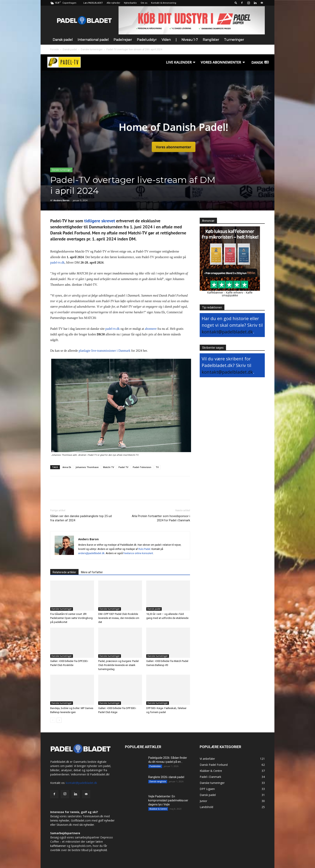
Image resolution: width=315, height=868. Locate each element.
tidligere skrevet (100, 221)
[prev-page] (53, 720)
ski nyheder (87, 825)
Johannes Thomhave (87, 467)
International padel (93, 40)
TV (157, 467)
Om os (144, 3)
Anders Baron (61, 200)
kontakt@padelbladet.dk (227, 332)
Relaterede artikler (64, 572)
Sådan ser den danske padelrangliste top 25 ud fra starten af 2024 (81, 518)
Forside (55, 49)
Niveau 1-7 (190, 40)
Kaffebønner (215, 292)
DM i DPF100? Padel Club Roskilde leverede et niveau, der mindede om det (119, 618)
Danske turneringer (92, 49)
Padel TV (123, 467)
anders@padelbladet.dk (91, 553)
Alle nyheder (113, 3)
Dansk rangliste (158, 781)
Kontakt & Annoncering (164, 3)
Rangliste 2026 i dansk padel (166, 777)
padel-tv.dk (57, 262)
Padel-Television (142, 467)
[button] (236, 3)
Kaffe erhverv (234, 292)
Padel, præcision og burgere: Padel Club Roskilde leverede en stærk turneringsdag (118, 665)
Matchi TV (109, 467)
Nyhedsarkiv (130, 3)
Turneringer (234, 40)
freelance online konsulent (138, 553)
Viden (166, 40)
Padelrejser (123, 40)
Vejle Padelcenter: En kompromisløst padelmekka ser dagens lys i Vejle (168, 800)
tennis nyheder (60, 820)
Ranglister (211, 40)
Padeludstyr (147, 40)
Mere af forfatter (92, 572)
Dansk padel (63, 40)
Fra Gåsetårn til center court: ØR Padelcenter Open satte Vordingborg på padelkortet (71, 618)
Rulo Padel (144, 549)
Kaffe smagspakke (237, 294)
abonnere (151, 329)
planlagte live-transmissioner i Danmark (105, 351)
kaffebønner (58, 846)
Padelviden (155, 766)
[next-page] (59, 720)
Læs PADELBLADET (93, 3)
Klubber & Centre (158, 809)
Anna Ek (67, 467)
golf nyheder (106, 820)
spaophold (100, 850)
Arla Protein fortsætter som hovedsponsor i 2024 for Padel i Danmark (161, 518)
